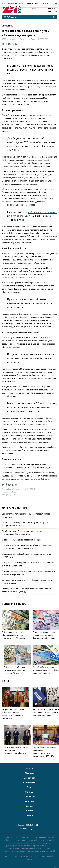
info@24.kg (32, 829)
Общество (30, 773)
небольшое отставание (42, 212)
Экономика (8, 26)
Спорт (30, 787)
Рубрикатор (11, 17)
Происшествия (29, 782)
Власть (29, 768)
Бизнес (30, 811)
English (29, 806)
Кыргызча (29, 801)
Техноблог (29, 797)
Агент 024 (29, 792)
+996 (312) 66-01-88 (33, 825)
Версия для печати (11, 495)
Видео (30, 815)
